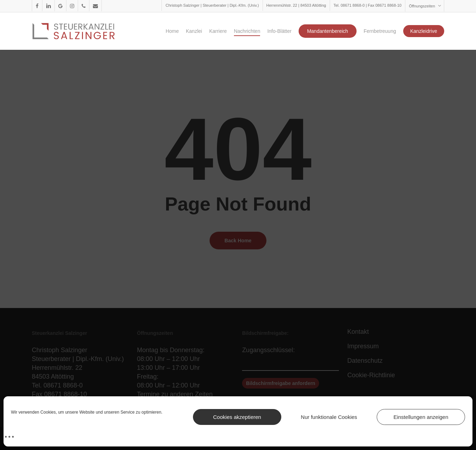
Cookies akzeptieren (237, 417)
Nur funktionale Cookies (329, 417)
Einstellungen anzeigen (421, 417)
